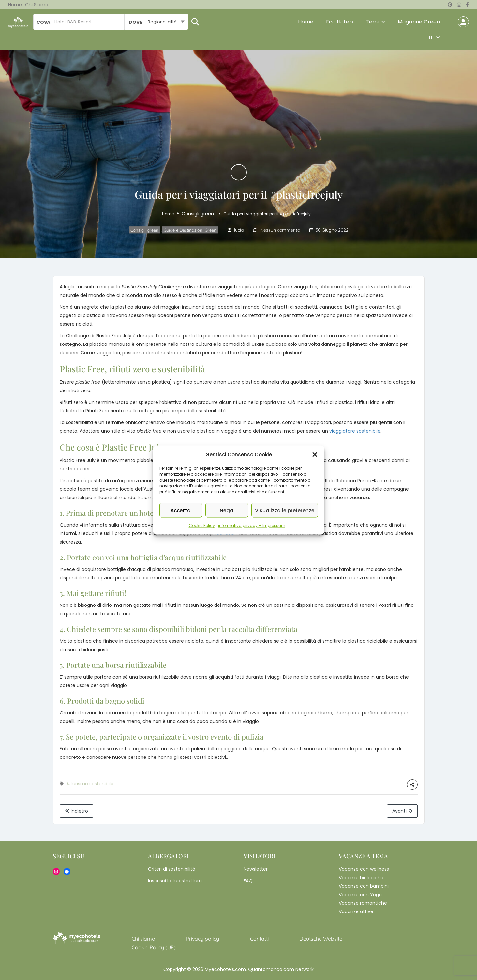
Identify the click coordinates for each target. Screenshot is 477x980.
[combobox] (156, 22)
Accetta (181, 510)
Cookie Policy (202, 525)
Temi (372, 22)
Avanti (402, 811)
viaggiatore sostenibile (355, 431)
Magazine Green (419, 22)
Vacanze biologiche (361, 878)
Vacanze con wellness (364, 869)
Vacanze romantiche (363, 903)
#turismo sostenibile (90, 784)
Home (15, 5)
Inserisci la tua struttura (175, 881)
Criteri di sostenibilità (172, 869)
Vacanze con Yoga (360, 895)
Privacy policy (202, 939)
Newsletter (256, 869)
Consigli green (198, 214)
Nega (227, 510)
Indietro (76, 811)
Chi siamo (37, 5)
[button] (315, 455)
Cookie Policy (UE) (154, 947)
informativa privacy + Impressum (252, 525)
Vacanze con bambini (364, 886)
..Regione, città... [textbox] (163, 22)
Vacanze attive (356, 911)
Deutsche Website (321, 939)
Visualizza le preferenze (285, 510)
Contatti (259, 939)
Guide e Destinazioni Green (190, 230)
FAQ (248, 881)
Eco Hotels (340, 22)
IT (431, 37)
